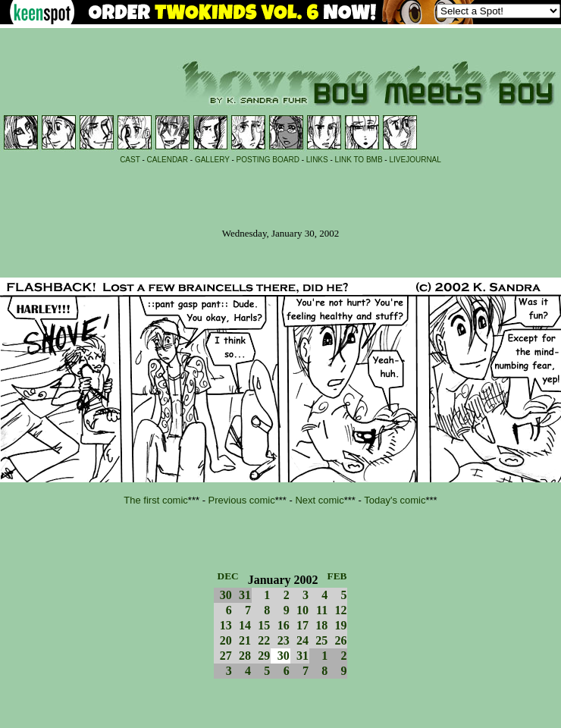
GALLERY (212, 160)
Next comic (319, 500)
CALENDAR (168, 160)
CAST (130, 160)
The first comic (156, 500)
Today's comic (395, 500)
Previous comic (242, 500)
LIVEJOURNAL (415, 160)
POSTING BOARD (268, 160)
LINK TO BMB (359, 160)
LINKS (317, 160)
